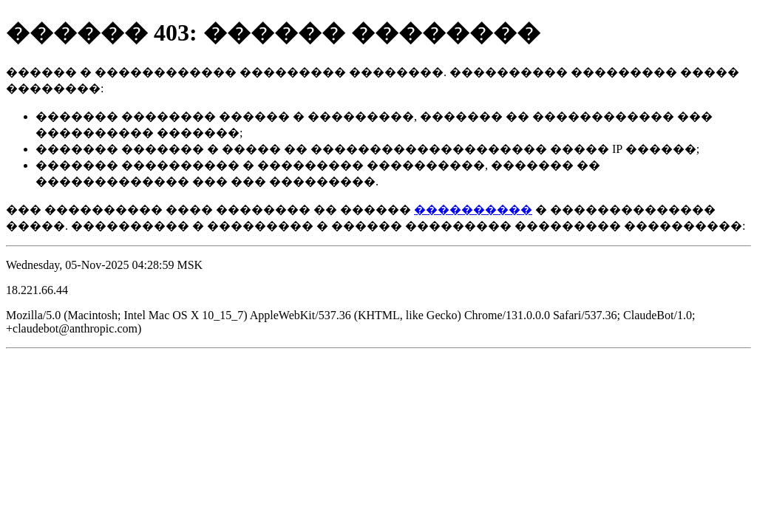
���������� (473, 209)
